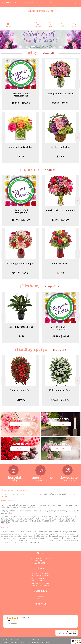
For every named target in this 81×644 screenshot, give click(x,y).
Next (78, 84)
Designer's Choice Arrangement (21, 95)
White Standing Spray (60, 390)
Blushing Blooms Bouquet (21, 264)
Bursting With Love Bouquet (60, 210)
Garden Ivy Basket (60, 147)
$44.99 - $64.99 (21, 273)
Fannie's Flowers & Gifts (40, 11)
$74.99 (60, 273)
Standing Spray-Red (21, 390)
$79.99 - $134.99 (60, 400)
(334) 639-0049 (11, 3)
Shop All (49, 53)
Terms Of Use (8, 642)
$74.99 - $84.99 (60, 220)
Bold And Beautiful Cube (21, 147)
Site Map (48, 642)
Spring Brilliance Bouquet (60, 94)
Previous (3, 84)
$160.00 (21, 400)
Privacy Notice (20, 642)
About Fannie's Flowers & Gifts (15, 490)
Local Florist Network (35, 642)
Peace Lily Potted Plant (21, 327)
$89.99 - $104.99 (21, 103)
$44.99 (21, 156)
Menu (8, 27)
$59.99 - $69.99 (60, 103)
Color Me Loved (60, 264)
